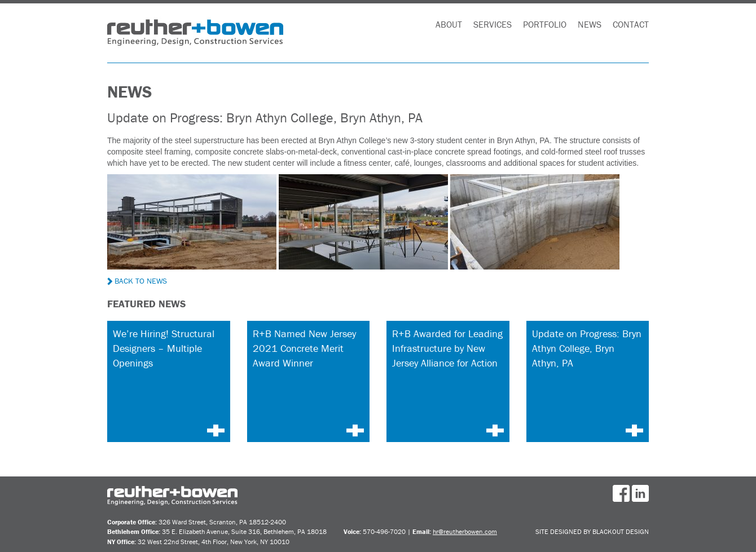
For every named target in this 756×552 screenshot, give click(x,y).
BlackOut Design (621, 531)
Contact (631, 24)
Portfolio (545, 24)
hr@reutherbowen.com (465, 531)
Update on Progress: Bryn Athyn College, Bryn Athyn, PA (587, 348)
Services (493, 24)
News (590, 24)
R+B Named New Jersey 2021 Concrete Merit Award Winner (304, 348)
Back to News (137, 281)
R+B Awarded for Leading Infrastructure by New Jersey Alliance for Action (447, 348)
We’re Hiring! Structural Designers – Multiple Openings (164, 348)
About (449, 24)
